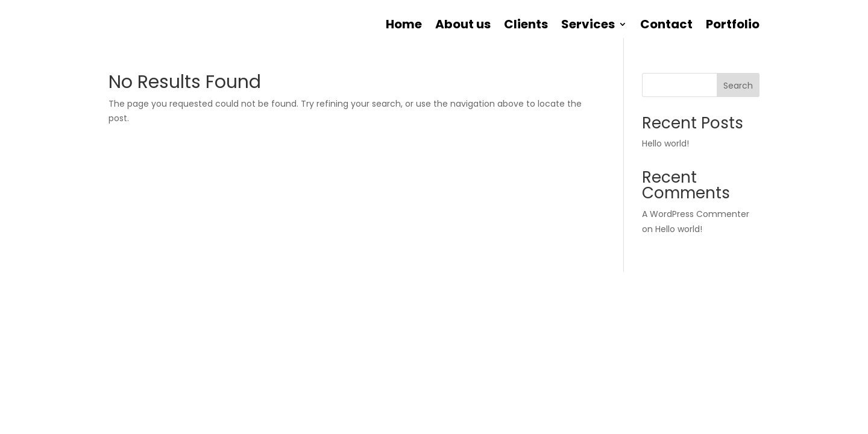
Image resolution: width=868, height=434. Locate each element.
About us (463, 26)
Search (738, 86)
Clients (526, 26)
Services (588, 26)
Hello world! (665, 143)
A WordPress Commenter (696, 214)
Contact (666, 26)
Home (404, 26)
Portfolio (733, 26)
